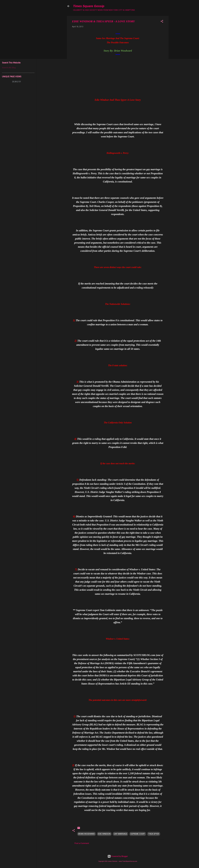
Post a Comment (82, 843)
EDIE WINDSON (104, 834)
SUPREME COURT (138, 834)
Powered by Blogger (118, 856)
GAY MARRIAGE (120, 834)
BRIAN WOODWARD (86, 834)
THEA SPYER (154, 834)
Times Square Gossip (89, 6)
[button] (162, 22)
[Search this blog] (18, 68)
